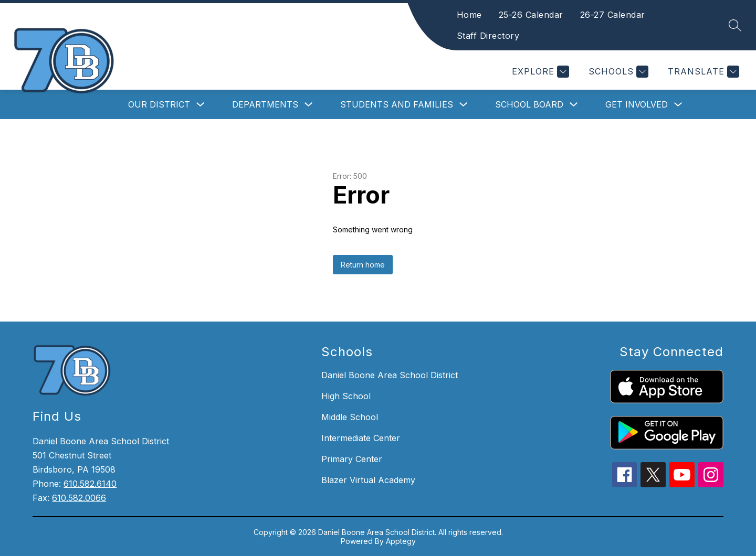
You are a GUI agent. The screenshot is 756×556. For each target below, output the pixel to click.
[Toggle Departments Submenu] (309, 105)
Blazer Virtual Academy (368, 480)
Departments (265, 104)
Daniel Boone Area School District (390, 375)
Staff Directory (506, 36)
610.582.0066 (79, 498)
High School (346, 396)
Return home (363, 265)
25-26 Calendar (549, 15)
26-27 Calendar (631, 15)
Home (487, 15)
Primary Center (352, 459)
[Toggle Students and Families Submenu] (464, 105)
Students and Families (397, 104)
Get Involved (637, 104)
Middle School (350, 417)
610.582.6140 (90, 484)
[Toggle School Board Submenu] (574, 105)
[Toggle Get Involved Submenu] (678, 105)
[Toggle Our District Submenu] (201, 105)
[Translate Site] (702, 72)
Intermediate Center (361, 438)
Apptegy (401, 541)
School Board (529, 104)
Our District (159, 104)
